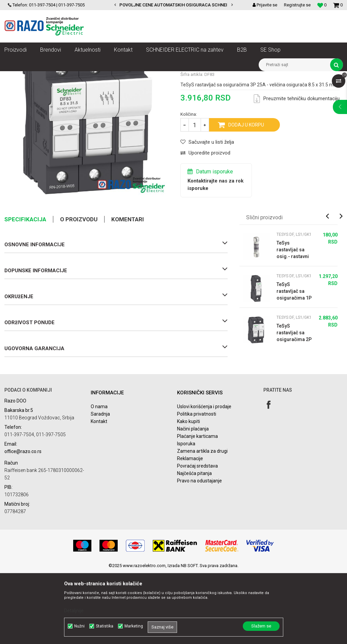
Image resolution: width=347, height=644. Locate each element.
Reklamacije (190, 530)
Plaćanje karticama (197, 507)
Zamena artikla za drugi (202, 522)
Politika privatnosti (197, 485)
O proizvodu (79, 290)
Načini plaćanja (193, 500)
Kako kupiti (189, 493)
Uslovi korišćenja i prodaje (204, 478)
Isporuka (186, 515)
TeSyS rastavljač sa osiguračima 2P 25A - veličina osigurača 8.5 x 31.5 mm (294, 404)
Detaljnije (74, 611)
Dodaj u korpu (246, 196)
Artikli (39, 76)
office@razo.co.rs (23, 523)
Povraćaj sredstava (197, 537)
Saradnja (100, 485)
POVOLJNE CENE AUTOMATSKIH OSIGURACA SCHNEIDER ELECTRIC (188, 5)
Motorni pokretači (121, 76)
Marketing (134, 626)
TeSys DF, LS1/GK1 (243, 76)
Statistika (105, 626)
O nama (99, 478)
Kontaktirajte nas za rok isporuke (215, 256)
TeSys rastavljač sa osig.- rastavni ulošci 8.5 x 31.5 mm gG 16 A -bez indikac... (294, 321)
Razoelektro (16, 76)
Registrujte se (297, 5)
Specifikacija (25, 290)
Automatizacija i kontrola (74, 76)
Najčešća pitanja (194, 544)
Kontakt (99, 493)
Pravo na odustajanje (199, 552)
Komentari (128, 290)
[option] (173, 5)
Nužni (79, 626)
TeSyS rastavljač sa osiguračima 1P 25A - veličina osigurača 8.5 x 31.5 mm (294, 363)
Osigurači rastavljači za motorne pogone (181, 76)
